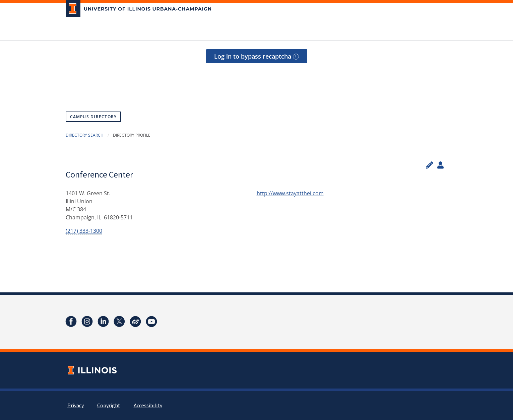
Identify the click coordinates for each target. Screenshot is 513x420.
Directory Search (85, 135)
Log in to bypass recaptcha (256, 56)
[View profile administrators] (440, 165)
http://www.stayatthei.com (290, 193)
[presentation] (257, 80)
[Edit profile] (430, 165)
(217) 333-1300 (84, 231)
